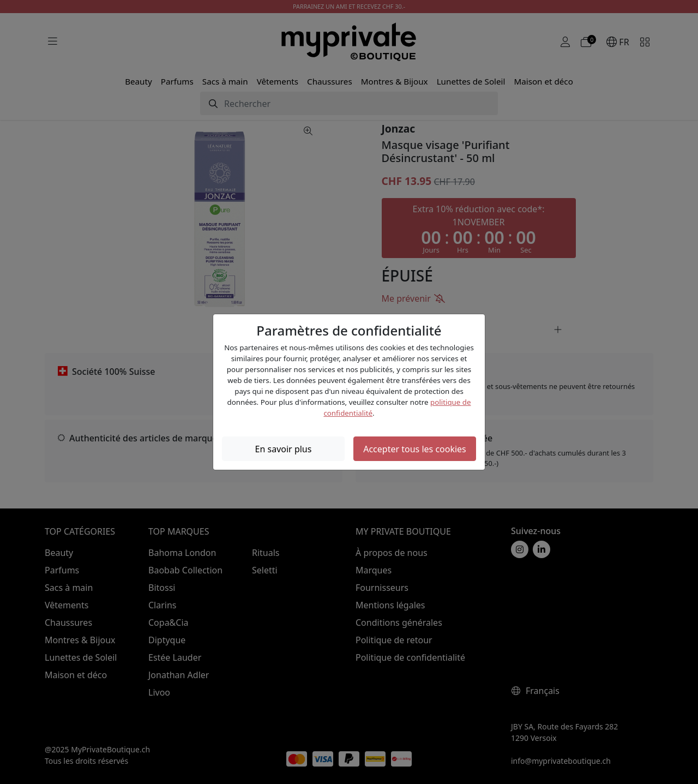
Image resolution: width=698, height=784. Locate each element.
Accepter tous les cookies (415, 449)
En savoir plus (284, 449)
